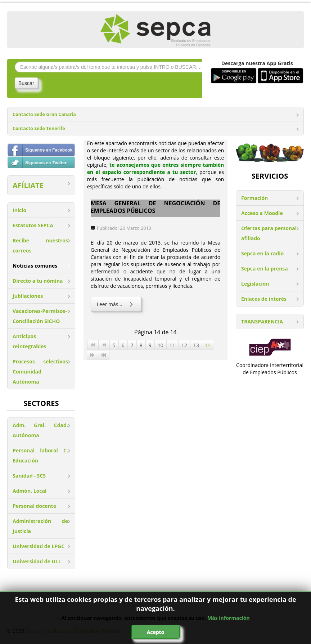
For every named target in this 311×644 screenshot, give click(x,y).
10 (161, 345)
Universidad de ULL (37, 561)
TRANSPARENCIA (262, 321)
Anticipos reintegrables (30, 341)
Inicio (19, 210)
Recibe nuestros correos (40, 245)
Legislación (255, 284)
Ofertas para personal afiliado (269, 233)
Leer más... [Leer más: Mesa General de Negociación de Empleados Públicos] (116, 304)
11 (172, 345)
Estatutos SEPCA (33, 225)
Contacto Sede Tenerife (39, 128)
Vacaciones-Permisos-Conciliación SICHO (40, 316)
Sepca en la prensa (265, 269)
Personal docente (34, 506)
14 (208, 345)
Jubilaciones (28, 296)
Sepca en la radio (262, 253)
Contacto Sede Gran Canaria (44, 114)
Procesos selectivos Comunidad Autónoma (40, 372)
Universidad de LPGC (39, 546)
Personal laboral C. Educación (40, 455)
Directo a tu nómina (38, 281)
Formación (254, 198)
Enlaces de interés (264, 299)
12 (184, 345)
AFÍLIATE (28, 185)
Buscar (26, 83)
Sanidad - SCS (29, 476)
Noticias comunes (35, 266)
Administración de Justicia (40, 526)
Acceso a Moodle (262, 213)
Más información (229, 618)
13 (196, 345)
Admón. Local (30, 491)
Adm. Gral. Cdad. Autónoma (40, 430)
